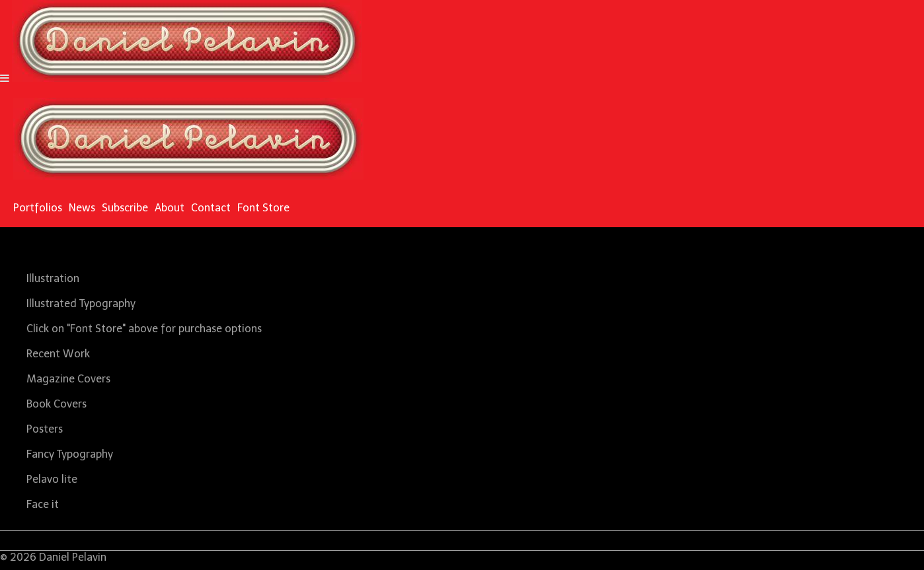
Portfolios (38, 208)
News (82, 208)
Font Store (263, 208)
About (170, 208)
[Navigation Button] (5, 78)
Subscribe (125, 208)
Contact (211, 208)
